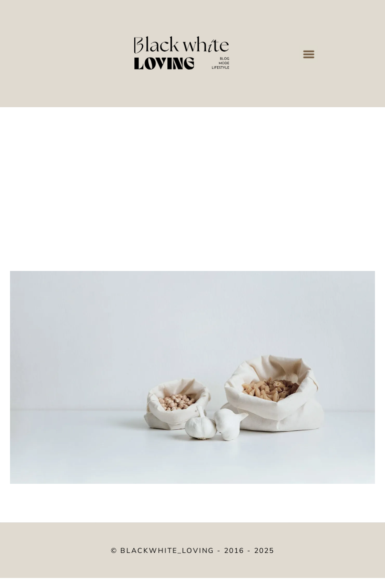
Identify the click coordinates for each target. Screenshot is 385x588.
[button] (308, 54)
